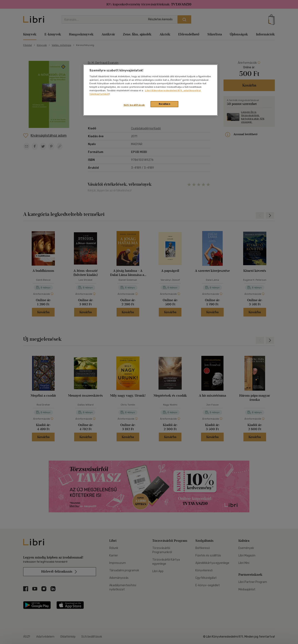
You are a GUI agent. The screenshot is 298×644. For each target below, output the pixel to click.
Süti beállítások (134, 105)
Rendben (165, 104)
